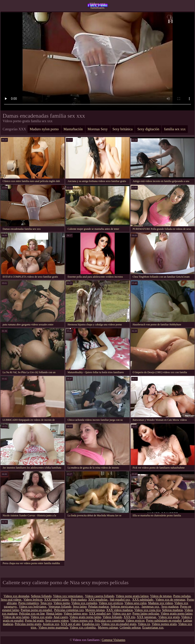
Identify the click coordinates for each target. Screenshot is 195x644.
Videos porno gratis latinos (132, 596)
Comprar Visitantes (113, 640)
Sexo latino (80, 607)
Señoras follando (41, 596)
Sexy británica (123, 129)
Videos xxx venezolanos (68, 596)
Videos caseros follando (100, 596)
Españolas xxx (91, 624)
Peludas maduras (99, 607)
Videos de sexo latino (16, 617)
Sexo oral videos (11, 600)
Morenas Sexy (98, 129)
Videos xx (144, 624)
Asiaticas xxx (51, 624)
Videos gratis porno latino (177, 614)
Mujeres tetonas (95, 610)
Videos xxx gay (122, 614)
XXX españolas (98, 600)
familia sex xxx (175, 129)
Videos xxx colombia (83, 628)
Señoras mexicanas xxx (125, 607)
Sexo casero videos (57, 621)
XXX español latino (57, 600)
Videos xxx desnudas (16, 596)
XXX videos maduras (119, 610)
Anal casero (61, 617)
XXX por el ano (71, 624)
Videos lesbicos (33, 600)
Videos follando (112, 617)
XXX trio (130, 617)
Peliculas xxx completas (109, 621)
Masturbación (73, 129)
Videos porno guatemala (53, 628)
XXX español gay (100, 614)
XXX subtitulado (143, 600)
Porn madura (79, 600)
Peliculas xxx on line (32, 614)
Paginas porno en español (37, 610)
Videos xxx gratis (41, 617)
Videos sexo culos (135, 603)
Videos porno (62, 603)
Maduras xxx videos (160, 603)
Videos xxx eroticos (111, 603)
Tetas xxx (46, 603)
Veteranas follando (60, 607)
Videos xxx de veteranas (170, 600)
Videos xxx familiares (97, 5)
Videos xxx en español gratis (119, 624)
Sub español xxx (120, 600)
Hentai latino (54, 614)
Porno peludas (182, 596)
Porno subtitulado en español (164, 621)
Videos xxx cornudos (84, 603)
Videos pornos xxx (82, 621)
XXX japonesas (147, 617)
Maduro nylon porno (44, 129)
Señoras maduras (173, 610)
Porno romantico (29, 603)
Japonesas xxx (151, 607)
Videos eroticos (135, 621)
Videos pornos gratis (164, 624)
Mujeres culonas (108, 628)
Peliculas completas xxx (69, 610)
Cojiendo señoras (130, 628)
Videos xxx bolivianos (33, 607)
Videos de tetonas (161, 596)
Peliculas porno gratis (28, 624)
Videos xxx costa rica (147, 610)
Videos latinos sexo (76, 614)
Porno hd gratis (34, 621)
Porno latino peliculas (146, 614)
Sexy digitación (148, 129)
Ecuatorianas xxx (153, 628)
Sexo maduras (170, 607)
